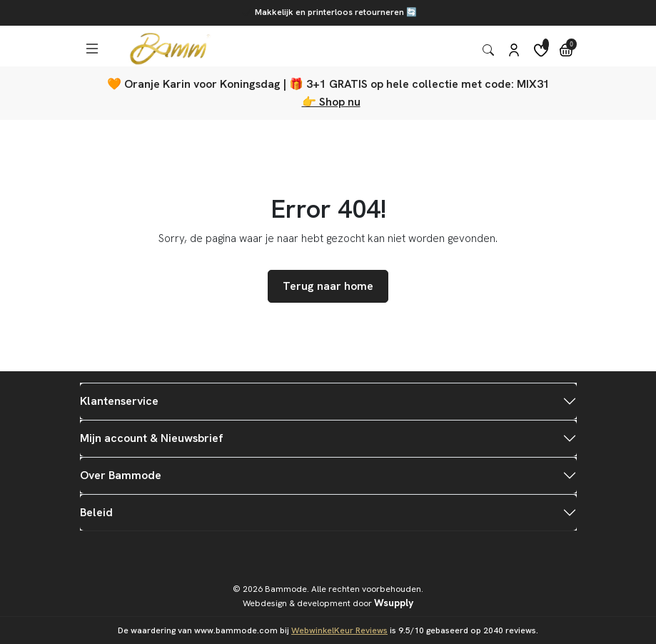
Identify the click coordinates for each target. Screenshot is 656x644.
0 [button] (571, 45)
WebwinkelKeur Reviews (339, 630)
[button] (91, 49)
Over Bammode (121, 475)
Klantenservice (119, 401)
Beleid (96, 512)
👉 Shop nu (331, 102)
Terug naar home (328, 286)
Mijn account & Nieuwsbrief (152, 438)
